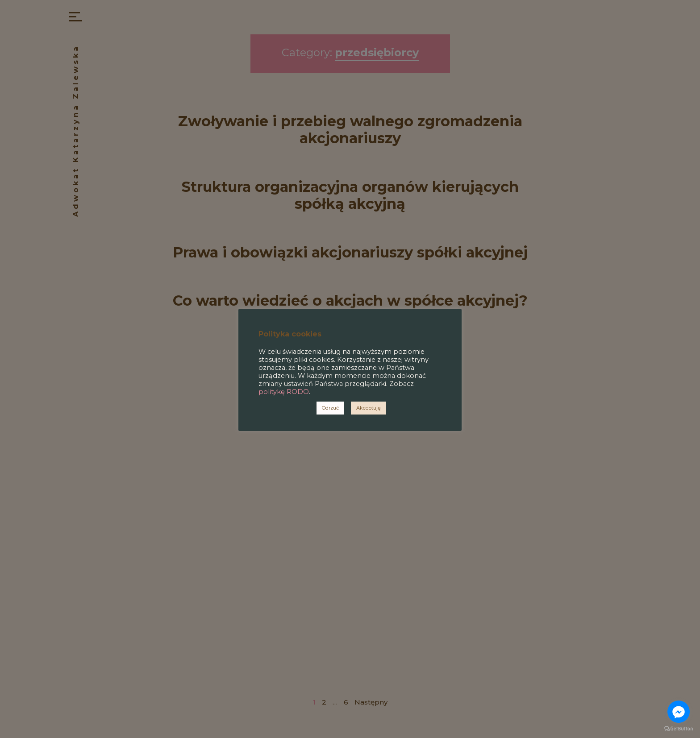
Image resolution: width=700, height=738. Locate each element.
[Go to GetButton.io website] (679, 729)
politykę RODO (284, 392)
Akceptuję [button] (369, 408)
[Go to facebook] (679, 712)
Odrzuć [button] (330, 408)
